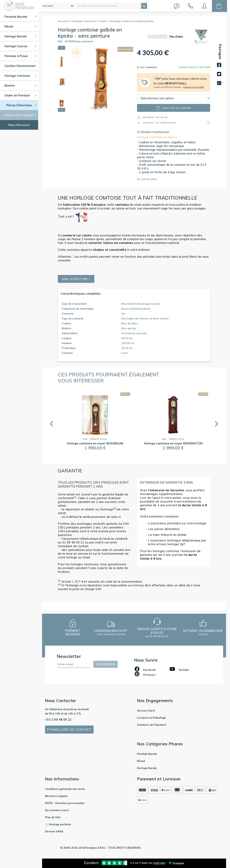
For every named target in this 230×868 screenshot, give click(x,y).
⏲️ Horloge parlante (58, 824)
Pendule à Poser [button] (20, 56)
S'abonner (106, 664)
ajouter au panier (174, 108)
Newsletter (69, 656)
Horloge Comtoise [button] (20, 76)
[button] (177, 6)
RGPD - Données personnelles (65, 803)
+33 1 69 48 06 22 (58, 719)
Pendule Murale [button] (20, 17)
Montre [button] (20, 86)
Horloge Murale (147, 768)
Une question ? (76, 279)
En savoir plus (147, 179)
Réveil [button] (20, 26)
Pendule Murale (147, 754)
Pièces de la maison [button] (21, 115)
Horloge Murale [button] (20, 36)
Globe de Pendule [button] (20, 95)
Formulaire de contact (69, 730)
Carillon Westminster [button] (20, 66)
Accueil (64, 21)
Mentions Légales (56, 796)
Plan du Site (53, 817)
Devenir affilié (54, 831)
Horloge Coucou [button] (20, 46)
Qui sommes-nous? (57, 810)
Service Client (146, 711)
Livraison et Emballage (152, 718)
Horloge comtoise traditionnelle (132, 21)
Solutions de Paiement (152, 725)
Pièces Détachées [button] (21, 105)
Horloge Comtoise (85, 21)
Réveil (141, 761)
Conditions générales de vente (65, 789)
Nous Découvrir (19, 125)
